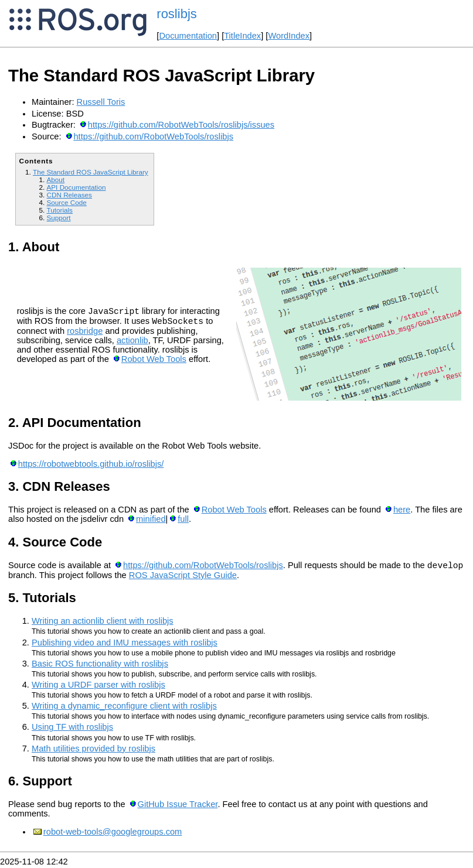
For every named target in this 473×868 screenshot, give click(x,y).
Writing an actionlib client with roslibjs (103, 623)
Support (58, 218)
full (183, 519)
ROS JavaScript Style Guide (183, 577)
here (402, 510)
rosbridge (85, 333)
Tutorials (59, 210)
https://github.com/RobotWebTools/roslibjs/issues (181, 125)
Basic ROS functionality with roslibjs (100, 665)
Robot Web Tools (154, 361)
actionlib (132, 342)
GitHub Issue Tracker (178, 806)
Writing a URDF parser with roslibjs (98, 686)
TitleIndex (242, 36)
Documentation (188, 36)
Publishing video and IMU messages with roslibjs (125, 644)
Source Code (66, 202)
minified (151, 519)
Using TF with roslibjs (72, 729)
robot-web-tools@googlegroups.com (113, 833)
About (55, 180)
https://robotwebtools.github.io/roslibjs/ (91, 464)
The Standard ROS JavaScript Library (91, 172)
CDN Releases (69, 195)
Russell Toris (101, 102)
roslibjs (176, 14)
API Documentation (76, 187)
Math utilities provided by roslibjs (93, 750)
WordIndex (289, 36)
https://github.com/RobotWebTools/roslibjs (153, 136)
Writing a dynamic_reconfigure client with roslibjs (124, 708)
